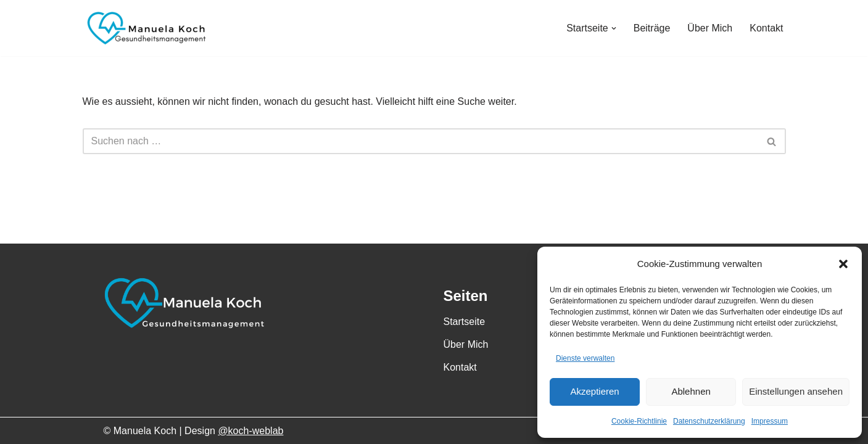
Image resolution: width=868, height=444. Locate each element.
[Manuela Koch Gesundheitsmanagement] (144, 28)
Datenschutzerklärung (709, 421)
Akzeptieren (594, 391)
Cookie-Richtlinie (639, 421)
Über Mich (710, 28)
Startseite (465, 322)
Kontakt (766, 28)
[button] (843, 264)
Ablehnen (691, 391)
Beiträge (652, 28)
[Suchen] (420, 141)
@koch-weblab (250, 431)
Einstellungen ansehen (796, 391)
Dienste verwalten (585, 358)
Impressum (770, 421)
